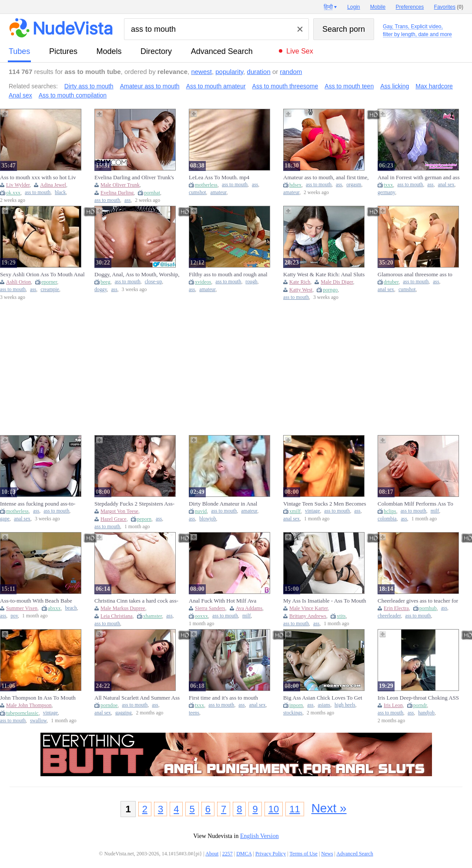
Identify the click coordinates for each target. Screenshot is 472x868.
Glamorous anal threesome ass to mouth (415, 275)
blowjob (208, 519)
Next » (329, 808)
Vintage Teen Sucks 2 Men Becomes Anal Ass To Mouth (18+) (325, 504)
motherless (206, 185)
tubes (19, 51)
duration (259, 72)
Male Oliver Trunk (120, 185)
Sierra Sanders (210, 608)
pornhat (152, 193)
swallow (38, 721)
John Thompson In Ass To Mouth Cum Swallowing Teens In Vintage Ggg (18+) (39, 698)
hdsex (295, 185)
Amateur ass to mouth (150, 86)
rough (251, 282)
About (212, 854)
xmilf (295, 511)
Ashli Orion (18, 282)
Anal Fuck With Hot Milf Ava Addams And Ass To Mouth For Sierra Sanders (225, 601)
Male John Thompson (29, 705)
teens (194, 713)
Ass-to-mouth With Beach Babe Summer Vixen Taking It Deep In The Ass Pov (43, 601)
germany (386, 193)
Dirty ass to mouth (89, 86)
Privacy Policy (271, 854)
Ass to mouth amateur (216, 86)
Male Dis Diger (337, 282)
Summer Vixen (22, 608)
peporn (144, 519)
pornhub (428, 608)
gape (5, 519)
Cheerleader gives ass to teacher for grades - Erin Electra (418, 601)
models (109, 51)
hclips (390, 511)
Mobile (378, 7)
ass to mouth (38, 193)
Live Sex (300, 51)
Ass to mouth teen (349, 86)
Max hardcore (434, 86)
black (60, 193)
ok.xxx (13, 193)
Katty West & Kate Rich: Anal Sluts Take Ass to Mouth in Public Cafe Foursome (324, 275)
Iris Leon (393, 705)
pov (14, 616)
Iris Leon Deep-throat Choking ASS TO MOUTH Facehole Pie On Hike (418, 698)
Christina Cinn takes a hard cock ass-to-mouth (136, 601)
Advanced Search (222, 51)
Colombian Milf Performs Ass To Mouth (415, 504)
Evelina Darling (117, 193)
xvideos (203, 282)
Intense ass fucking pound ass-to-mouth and (38, 504)
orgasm (354, 185)
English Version (259, 836)
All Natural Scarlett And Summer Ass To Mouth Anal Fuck (137, 698)
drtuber (391, 282)
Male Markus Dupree (123, 608)
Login (353, 7)
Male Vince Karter (309, 608)
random (291, 72)
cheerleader (389, 616)
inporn (296, 705)
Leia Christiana (117, 616)
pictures (63, 51)
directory (156, 51)
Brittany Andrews (308, 616)
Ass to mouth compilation (73, 95)
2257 (228, 854)
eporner (49, 282)
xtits (341, 616)
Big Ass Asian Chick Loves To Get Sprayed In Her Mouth (323, 698)
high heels (345, 705)
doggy (100, 290)
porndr (420, 705)
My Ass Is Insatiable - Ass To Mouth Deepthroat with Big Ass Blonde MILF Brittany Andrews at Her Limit (325, 601)
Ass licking (395, 86)
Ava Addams (249, 608)
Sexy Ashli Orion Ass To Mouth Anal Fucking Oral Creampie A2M (42, 275)
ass (127, 200)
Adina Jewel (53, 185)
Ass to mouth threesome (285, 86)
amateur (219, 193)
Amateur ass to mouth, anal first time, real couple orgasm (326, 178)
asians (324, 705)
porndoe (109, 705)
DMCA (244, 854)
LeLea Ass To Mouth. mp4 (219, 177)
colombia (387, 519)
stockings (293, 713)
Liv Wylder (18, 185)
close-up (154, 282)
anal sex (446, 185)
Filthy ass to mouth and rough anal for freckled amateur (228, 275)
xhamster (153, 616)
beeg (105, 282)
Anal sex (20, 95)
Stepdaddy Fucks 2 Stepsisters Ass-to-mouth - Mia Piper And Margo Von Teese (137, 504)
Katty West (301, 290)
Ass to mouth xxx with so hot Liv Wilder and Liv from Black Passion (40, 178)
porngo (330, 290)
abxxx (54, 608)
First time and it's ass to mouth (223, 698)
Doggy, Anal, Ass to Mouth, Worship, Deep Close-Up (137, 275)
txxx (388, 185)
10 (274, 809)
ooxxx (201, 616)
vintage (312, 511)
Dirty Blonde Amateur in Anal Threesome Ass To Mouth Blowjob (228, 504)
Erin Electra (396, 608)
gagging (124, 713)
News (327, 854)
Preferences (410, 7)
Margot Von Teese (119, 511)
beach (71, 608)
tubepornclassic (22, 713)
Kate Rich (300, 282)
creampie (50, 290)
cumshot (198, 193)
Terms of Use (303, 854)
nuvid (201, 511)
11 (295, 809)
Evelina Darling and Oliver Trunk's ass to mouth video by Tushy (134, 178)
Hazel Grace (114, 519)
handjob (426, 713)
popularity (229, 72)
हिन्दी (328, 7)
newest (201, 72)
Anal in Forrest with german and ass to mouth (418, 178)
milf (435, 511)
